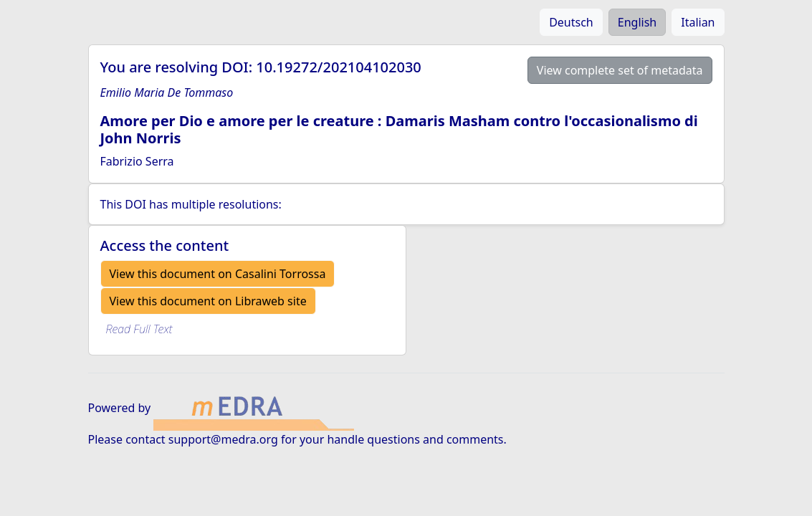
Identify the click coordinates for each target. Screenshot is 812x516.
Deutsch (571, 22)
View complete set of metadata (620, 70)
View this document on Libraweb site (208, 301)
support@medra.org (223, 439)
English (637, 22)
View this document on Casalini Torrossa (218, 274)
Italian (698, 22)
